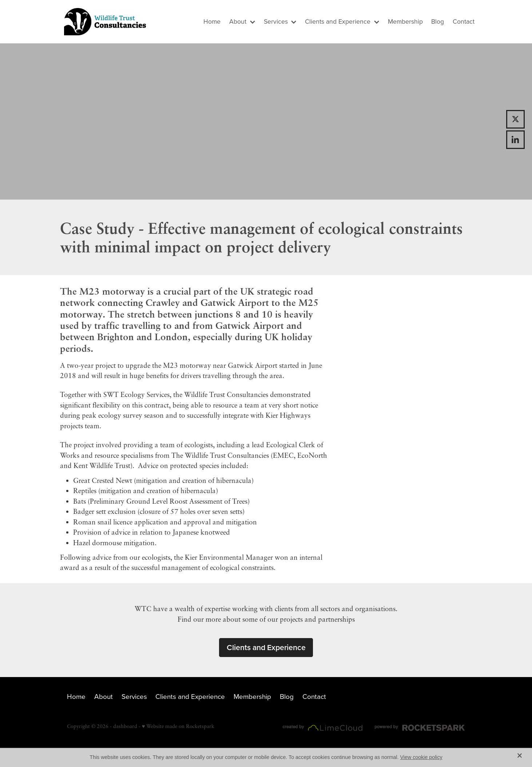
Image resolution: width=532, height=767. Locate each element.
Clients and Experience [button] (266, 647)
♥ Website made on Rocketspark (178, 726)
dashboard (125, 726)
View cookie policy (421, 757)
